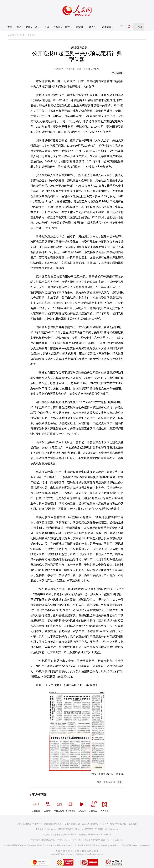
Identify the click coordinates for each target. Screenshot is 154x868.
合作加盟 (76, 824)
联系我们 (133, 824)
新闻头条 (32, 35)
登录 (140, 27)
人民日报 (36, 806)
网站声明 (105, 824)
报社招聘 (48, 824)
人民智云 (93, 806)
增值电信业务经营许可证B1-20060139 (95, 835)
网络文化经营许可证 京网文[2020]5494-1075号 (57, 845)
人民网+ (48, 806)
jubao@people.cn (111, 829)
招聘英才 (57, 824)
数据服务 (95, 824)
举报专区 (80, 27)
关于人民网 (38, 824)
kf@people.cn (51, 829)
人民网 (11, 35)
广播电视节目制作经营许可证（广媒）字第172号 (51, 840)
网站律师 (114, 824)
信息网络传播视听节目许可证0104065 (20, 845)
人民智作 (105, 806)
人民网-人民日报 (91, 69)
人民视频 (82, 806)
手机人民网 (59, 806)
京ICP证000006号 (117, 845)
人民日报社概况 (24, 824)
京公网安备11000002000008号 (138, 845)
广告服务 (67, 824)
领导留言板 (70, 806)
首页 (10, 27)
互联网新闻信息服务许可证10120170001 (60, 835)
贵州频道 (21, 35)
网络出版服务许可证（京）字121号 (93, 845)
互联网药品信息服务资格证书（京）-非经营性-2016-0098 (99, 840)
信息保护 (123, 824)
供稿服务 (86, 824)
